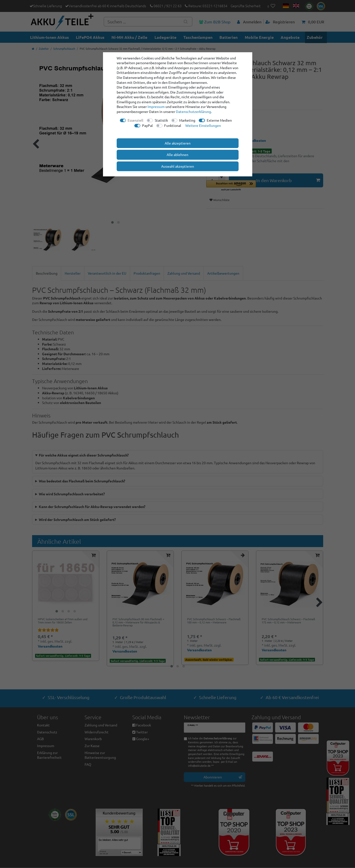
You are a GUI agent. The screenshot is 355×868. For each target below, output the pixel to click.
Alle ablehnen (177, 154)
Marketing (187, 120)
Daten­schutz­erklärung (193, 111)
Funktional (173, 125)
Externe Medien (219, 120)
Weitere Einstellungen (203, 125)
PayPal (147, 125)
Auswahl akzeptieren (178, 166)
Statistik (161, 120)
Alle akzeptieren (178, 143)
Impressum (156, 106)
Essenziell (135, 120)
